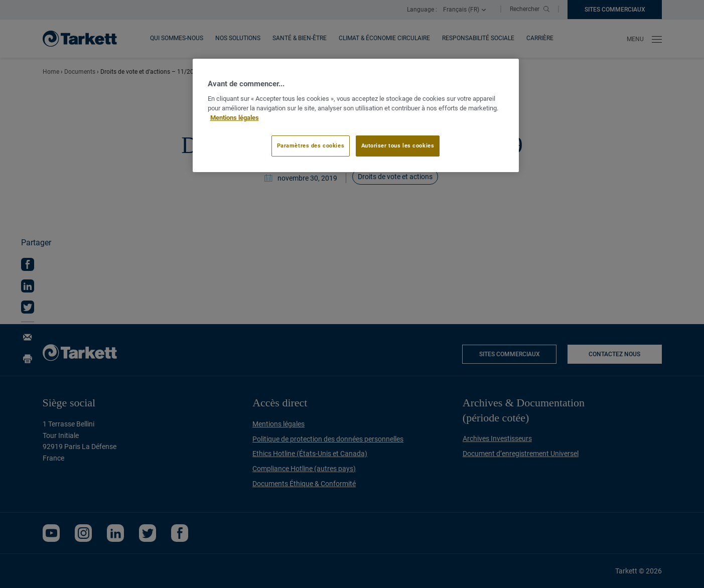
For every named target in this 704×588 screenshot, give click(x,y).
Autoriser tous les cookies (398, 145)
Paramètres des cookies (311, 145)
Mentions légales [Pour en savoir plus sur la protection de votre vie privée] (235, 118)
